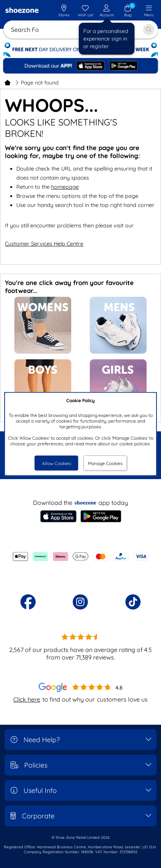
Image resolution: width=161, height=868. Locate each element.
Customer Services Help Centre (44, 244)
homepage (65, 187)
